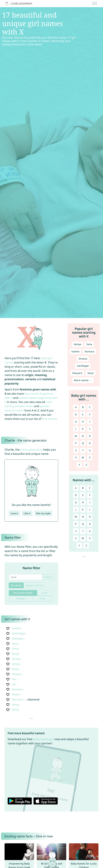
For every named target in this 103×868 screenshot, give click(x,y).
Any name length (23, 593)
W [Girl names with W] (83, 457)
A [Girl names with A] (76, 407)
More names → (83, 380)
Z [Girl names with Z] (86, 465)
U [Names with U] (90, 531)
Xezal (15, 669)
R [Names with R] (90, 524)
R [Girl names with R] (90, 443)
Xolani (16, 694)
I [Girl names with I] (90, 422)
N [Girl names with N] (83, 436)
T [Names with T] (83, 531)
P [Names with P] (76, 524)
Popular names (34, 585)
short (45, 593)
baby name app (43, 739)
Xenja (15, 654)
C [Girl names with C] (90, 407)
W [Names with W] (83, 538)
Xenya (16, 664)
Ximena (17, 674)
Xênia (15, 710)
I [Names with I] (90, 502)
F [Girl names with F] (90, 414)
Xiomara (17, 689)
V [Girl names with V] (76, 457)
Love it (14, 513)
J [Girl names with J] (76, 429)
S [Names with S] (76, 531)
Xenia (15, 649)
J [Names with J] (76, 510)
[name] (26, 577)
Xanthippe (19, 633)
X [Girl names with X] (90, 457)
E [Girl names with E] (83, 414)
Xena (15, 643)
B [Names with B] (83, 488)
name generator (31, 450)
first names (49, 419)
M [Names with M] (76, 517)
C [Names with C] (90, 488)
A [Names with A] (76, 488)
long (42, 598)
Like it (27, 513)
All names (16, 585)
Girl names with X (17, 619)
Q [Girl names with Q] (83, 443)
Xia (14, 679)
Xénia (15, 705)
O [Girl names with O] (90, 436)
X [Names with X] (90, 538)
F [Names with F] (90, 495)
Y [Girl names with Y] (79, 465)
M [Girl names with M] (76, 436)
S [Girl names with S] (76, 450)
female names (24, 406)
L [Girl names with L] (90, 429)
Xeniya (16, 659)
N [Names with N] (83, 517)
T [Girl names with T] (83, 450)
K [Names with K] (83, 510)
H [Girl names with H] (83, 422)
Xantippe (18, 638)
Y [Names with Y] (79, 546)
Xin (14, 684)
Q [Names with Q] (83, 524)
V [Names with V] (76, 538)
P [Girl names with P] (76, 443)
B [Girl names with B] (83, 407)
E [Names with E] (83, 495)
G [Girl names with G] (76, 422)
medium (21, 598)
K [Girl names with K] (83, 429)
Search (48, 577)
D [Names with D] (76, 495)
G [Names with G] (76, 502)
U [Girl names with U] (90, 450)
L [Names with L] (90, 510)
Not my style (43, 513)
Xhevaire (18, 699)
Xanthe (16, 628)
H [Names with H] (83, 502)
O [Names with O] (90, 517)
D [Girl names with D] (76, 414)
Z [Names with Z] (86, 546)
